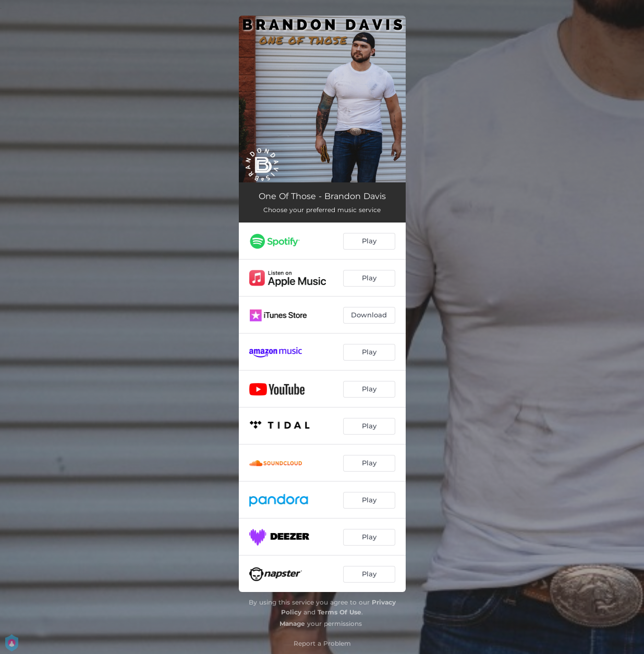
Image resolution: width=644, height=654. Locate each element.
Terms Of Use (339, 612)
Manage (292, 624)
